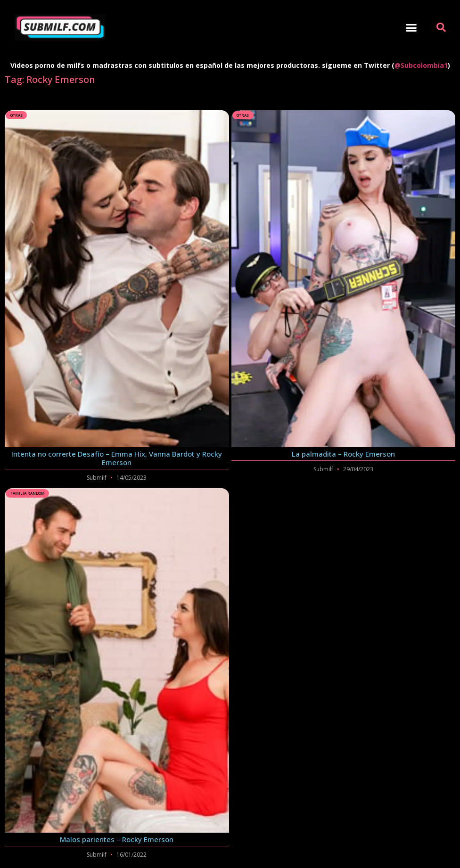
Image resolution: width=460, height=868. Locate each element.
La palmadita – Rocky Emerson (343, 454)
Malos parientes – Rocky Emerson (117, 839)
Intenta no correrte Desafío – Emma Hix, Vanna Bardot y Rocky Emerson (117, 458)
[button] (411, 27)
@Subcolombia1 (421, 65)
